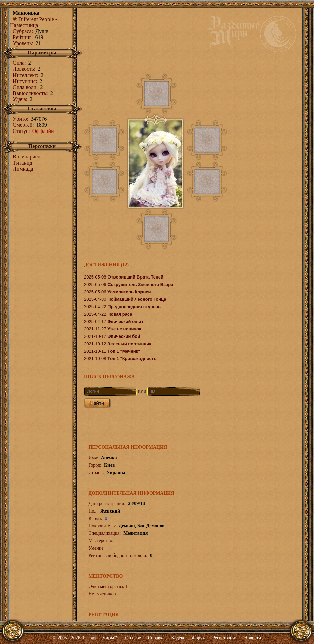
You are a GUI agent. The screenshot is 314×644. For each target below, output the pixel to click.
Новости (253, 638)
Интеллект (25, 75)
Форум (199, 638)
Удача (19, 99)
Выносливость (29, 93)
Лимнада (23, 169)
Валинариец (27, 157)
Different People (33, 19)
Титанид (23, 163)
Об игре (133, 638)
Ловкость (23, 69)
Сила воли (25, 87)
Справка (156, 638)
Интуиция (24, 81)
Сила (19, 63)
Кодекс (178, 638)
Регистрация (225, 638)
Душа (42, 31)
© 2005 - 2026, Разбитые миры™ (86, 638)
